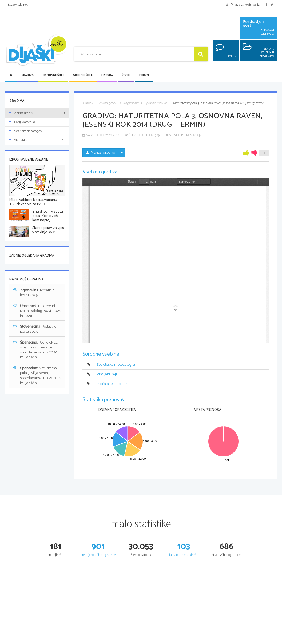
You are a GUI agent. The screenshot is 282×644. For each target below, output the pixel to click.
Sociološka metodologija (116, 365)
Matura (107, 75)
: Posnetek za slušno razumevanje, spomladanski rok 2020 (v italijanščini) (37, 350)
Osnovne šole (53, 75)
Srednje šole (83, 75)
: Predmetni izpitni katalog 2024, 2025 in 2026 (37, 311)
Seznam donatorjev (26, 131)
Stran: (132, 182)
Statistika (37, 140)
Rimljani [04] (107, 374)
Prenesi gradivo (100, 152)
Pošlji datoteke (22, 122)
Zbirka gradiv (21, 113)
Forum (144, 75)
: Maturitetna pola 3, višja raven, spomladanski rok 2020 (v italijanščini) (37, 375)
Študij (126, 75)
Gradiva (27, 75)
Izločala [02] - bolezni (113, 384)
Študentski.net (18, 5)
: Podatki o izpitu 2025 (34, 293)
